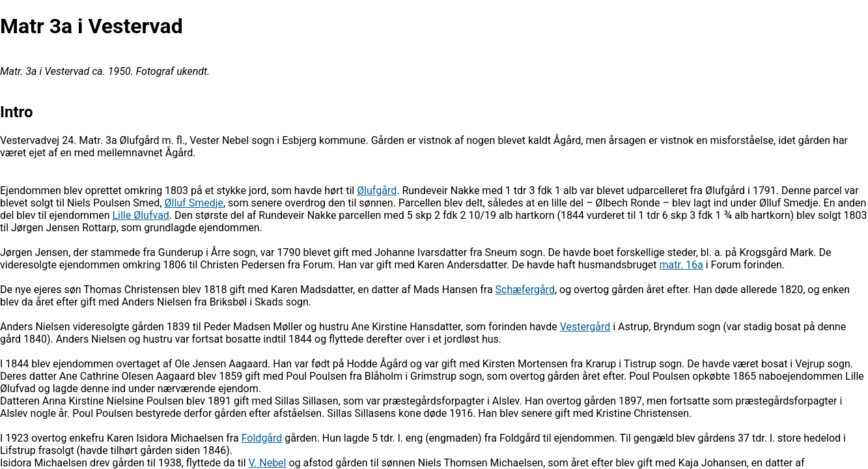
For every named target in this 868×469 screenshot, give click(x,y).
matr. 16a (681, 265)
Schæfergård (525, 290)
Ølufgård (377, 191)
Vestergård (585, 327)
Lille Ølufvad (140, 215)
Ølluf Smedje (194, 203)
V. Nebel (268, 463)
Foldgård (262, 438)
